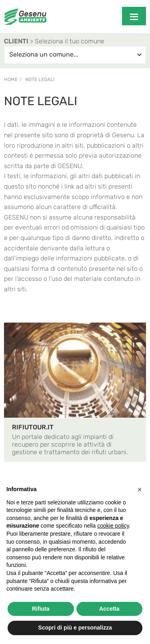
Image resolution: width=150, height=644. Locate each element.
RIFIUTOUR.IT (33, 427)
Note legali (40, 79)
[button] (140, 490)
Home (11, 79)
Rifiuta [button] (41, 609)
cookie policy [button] (113, 526)
